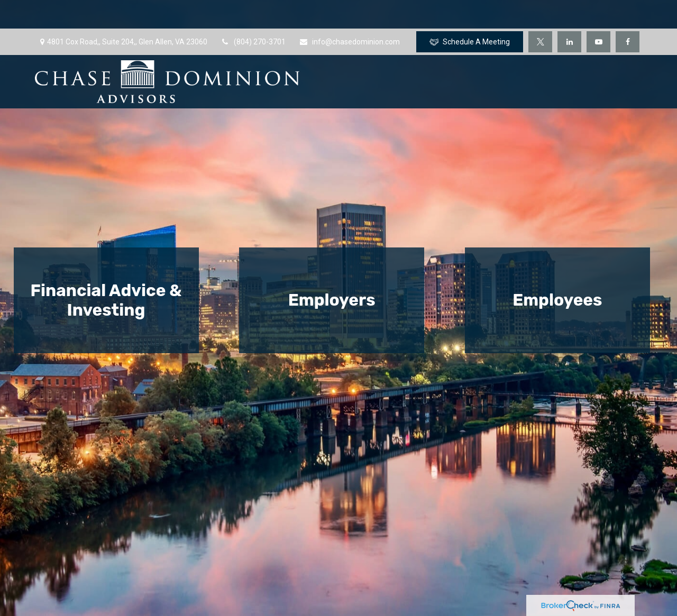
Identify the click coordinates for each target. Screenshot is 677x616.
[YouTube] (598, 13)
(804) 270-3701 (253, 13)
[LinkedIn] (569, 13)
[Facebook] (628, 13)
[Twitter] (540, 13)
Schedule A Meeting (470, 13)
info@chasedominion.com (349, 13)
